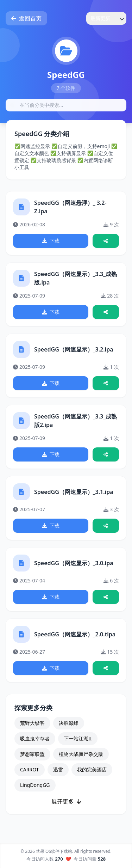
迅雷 (58, 769)
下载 (51, 241)
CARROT (30, 769)
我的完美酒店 (92, 769)
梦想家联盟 (32, 754)
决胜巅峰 (69, 723)
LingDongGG (35, 785)
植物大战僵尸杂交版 (81, 754)
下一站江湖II (78, 738)
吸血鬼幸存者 (35, 738)
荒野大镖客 (32, 723)
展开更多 (66, 801)
